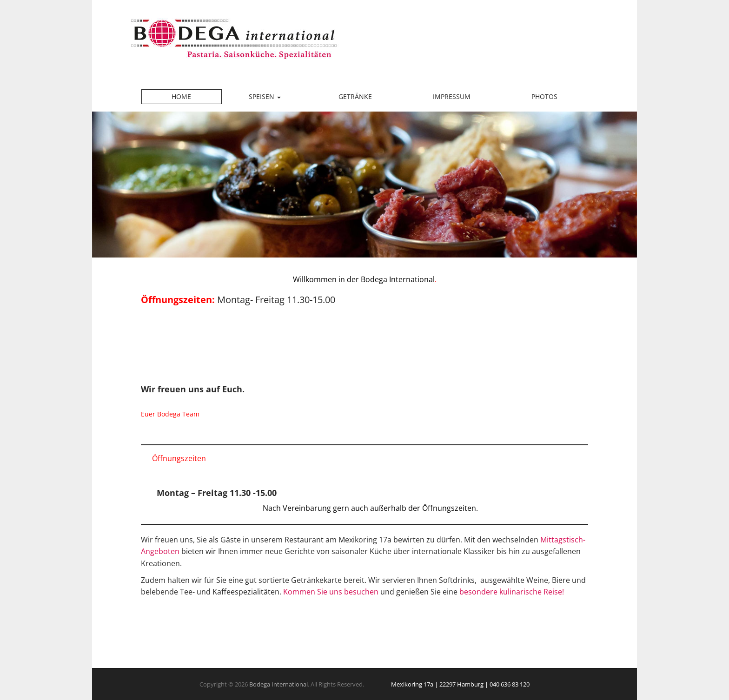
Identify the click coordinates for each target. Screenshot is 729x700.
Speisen (265, 96)
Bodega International (278, 684)
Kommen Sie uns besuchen (331, 592)
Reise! (554, 592)
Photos (544, 96)
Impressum (452, 96)
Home (181, 96)
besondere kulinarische (500, 592)
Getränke (355, 96)
